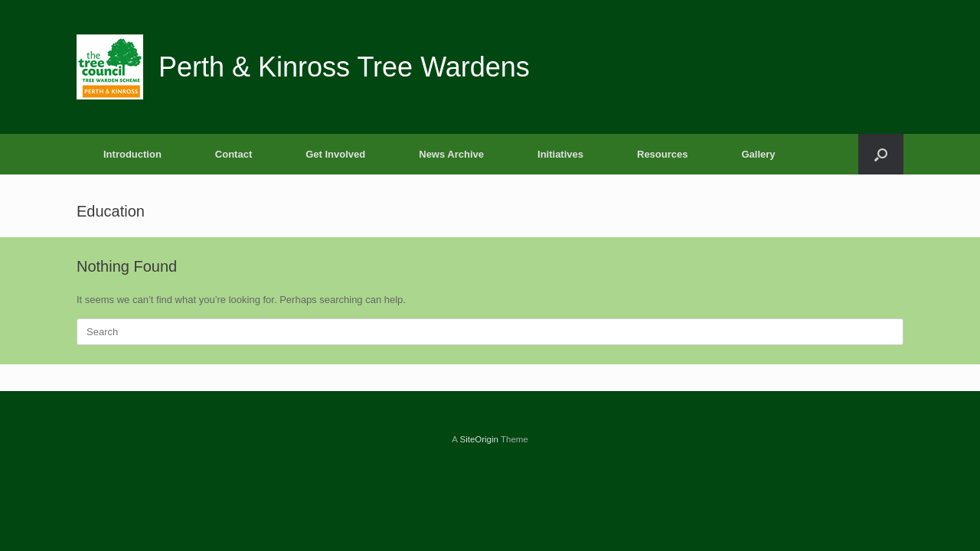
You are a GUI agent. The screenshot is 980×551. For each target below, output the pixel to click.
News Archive (451, 154)
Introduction (132, 154)
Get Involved (335, 154)
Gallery (758, 154)
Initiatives (560, 154)
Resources (662, 154)
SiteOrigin (479, 439)
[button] (881, 154)
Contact (234, 154)
